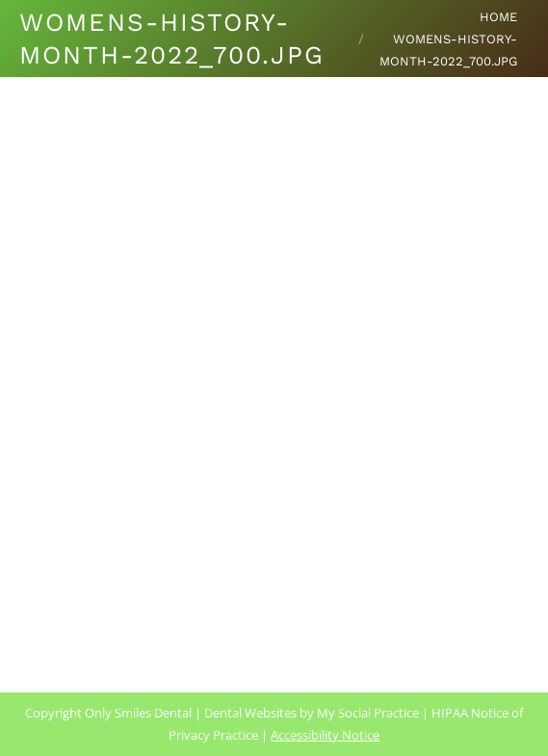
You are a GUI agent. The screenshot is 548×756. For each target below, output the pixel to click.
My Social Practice (366, 713)
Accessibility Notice (325, 735)
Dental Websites (250, 713)
